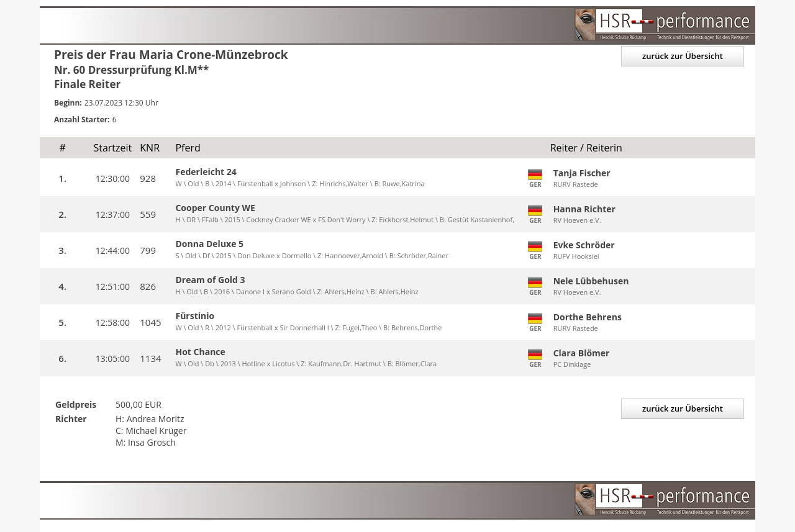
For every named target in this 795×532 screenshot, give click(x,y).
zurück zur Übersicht (683, 56)
